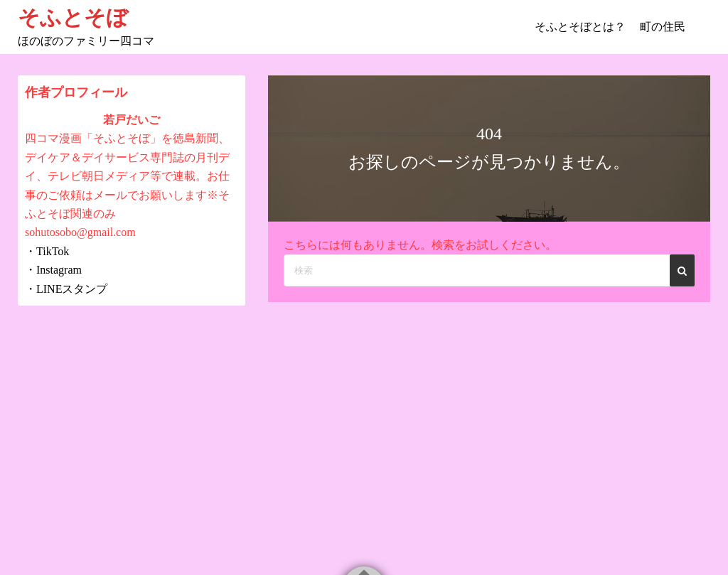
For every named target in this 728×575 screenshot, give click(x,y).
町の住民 (663, 27)
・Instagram (53, 270)
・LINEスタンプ (66, 289)
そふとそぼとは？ (580, 27)
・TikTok (47, 251)
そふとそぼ (73, 17)
